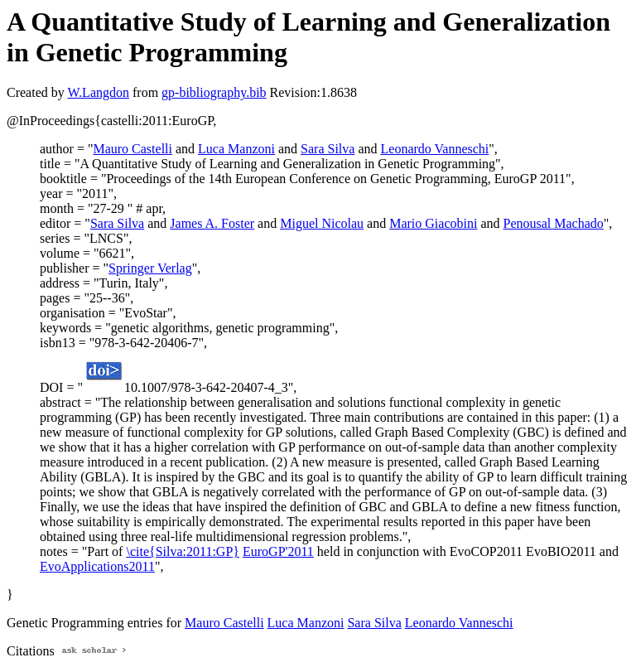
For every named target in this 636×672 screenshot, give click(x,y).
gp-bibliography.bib (214, 92)
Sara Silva (328, 149)
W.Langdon (98, 92)
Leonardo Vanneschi (435, 149)
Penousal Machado (554, 223)
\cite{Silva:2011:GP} (183, 551)
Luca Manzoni (236, 149)
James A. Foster (212, 223)
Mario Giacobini (433, 223)
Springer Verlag (150, 268)
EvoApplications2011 (97, 566)
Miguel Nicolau (322, 223)
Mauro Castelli (132, 149)
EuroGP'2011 (278, 551)
